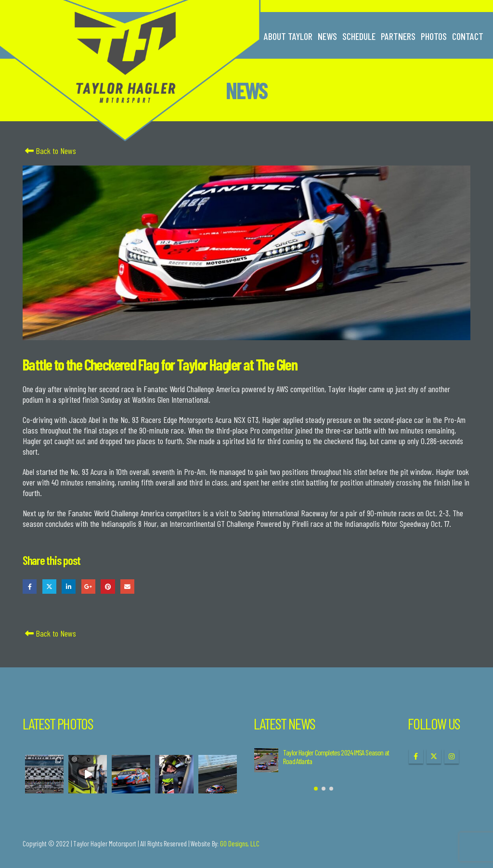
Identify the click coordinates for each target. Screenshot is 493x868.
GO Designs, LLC (240, 843)
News (327, 36)
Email (127, 586)
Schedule (359, 36)
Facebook (30, 586)
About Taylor (288, 36)
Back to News (49, 151)
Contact (468, 36)
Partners (398, 36)
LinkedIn (69, 586)
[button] (316, 789)
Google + (88, 586)
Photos (434, 36)
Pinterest (108, 586)
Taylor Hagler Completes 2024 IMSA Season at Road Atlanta (336, 757)
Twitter (49, 586)
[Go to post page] (266, 760)
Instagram (452, 756)
